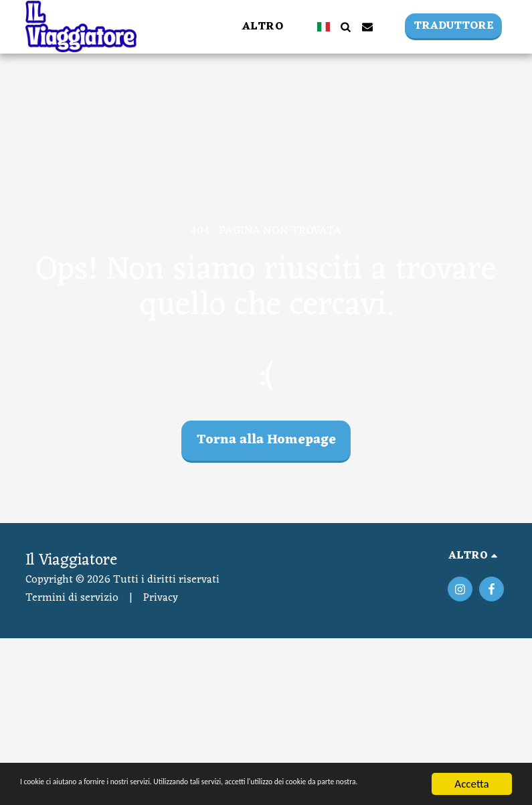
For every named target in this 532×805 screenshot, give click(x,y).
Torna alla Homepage (266, 440)
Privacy (161, 598)
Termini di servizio (72, 598)
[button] (346, 27)
